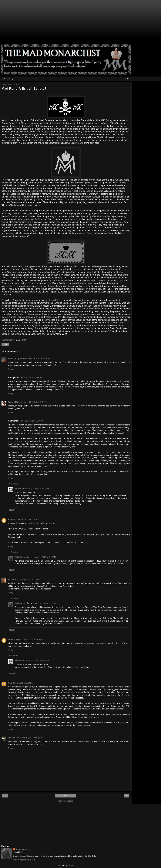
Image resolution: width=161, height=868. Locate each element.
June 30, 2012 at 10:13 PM (33, 639)
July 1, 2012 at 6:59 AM (39, 661)
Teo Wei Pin (14, 738)
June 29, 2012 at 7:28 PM (30, 579)
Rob (10, 683)
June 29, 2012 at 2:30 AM (39, 358)
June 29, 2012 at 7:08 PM (27, 519)
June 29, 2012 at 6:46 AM (31, 377)
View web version (66, 801)
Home (66, 796)
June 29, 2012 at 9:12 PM (45, 603)
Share (5, 344)
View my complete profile (24, 860)
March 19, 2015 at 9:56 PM (32, 738)
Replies (14, 484)
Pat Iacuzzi (13, 579)
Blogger (71, 865)
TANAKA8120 (21, 489)
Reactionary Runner (17, 358)
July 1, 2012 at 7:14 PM (23, 683)
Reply (11, 369)
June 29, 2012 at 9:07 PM (45, 557)
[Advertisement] (66, 23)
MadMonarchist (22, 557)
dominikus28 (14, 639)
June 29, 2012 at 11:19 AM (32, 421)
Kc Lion (12, 519)
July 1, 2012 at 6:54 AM (39, 489)
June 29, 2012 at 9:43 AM (35, 402)
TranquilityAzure (16, 402)
